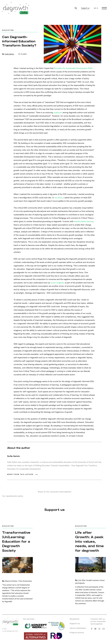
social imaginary (58, 283)
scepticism (58, 113)
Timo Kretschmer (25, 581)
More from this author (20, 474)
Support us (85, 8)
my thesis (58, 198)
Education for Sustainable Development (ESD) (73, 68)
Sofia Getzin (10, 54)
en (95, 8)
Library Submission (78, 628)
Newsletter (75, 619)
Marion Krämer (11, 581)
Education (8, 30)
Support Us (75, 624)
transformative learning (84, 221)
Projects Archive (77, 633)
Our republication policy (13, 496)
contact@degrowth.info (10, 631)
